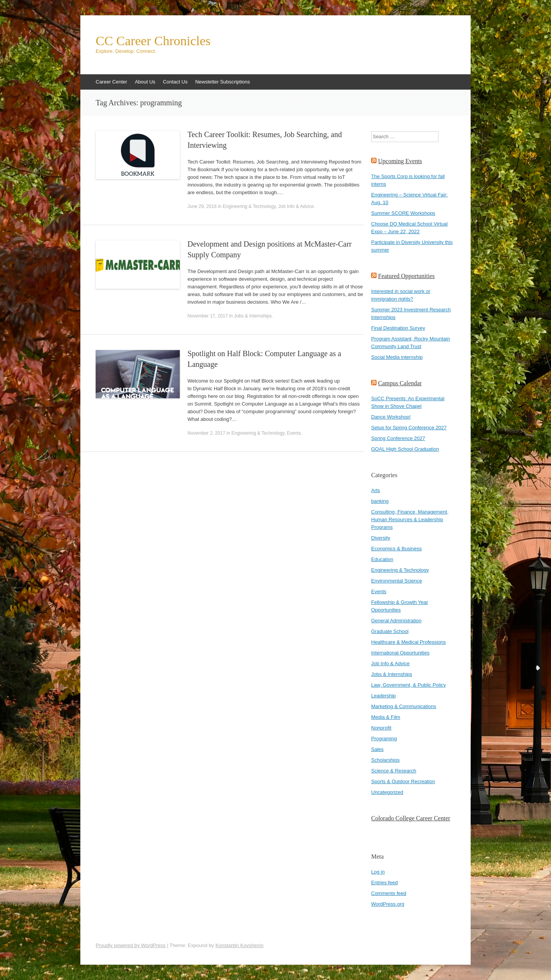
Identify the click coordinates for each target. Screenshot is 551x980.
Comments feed (389, 893)
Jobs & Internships (253, 316)
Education (382, 559)
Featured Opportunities (406, 276)
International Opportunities (400, 653)
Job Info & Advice (296, 206)
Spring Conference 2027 (398, 438)
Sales (377, 749)
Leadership (383, 696)
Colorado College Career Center (411, 818)
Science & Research (394, 771)
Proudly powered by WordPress (131, 945)
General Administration (396, 621)
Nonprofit (381, 728)
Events (294, 433)
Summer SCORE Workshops (403, 213)
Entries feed (384, 883)
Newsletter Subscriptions (223, 82)
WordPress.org (388, 904)
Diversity (381, 538)
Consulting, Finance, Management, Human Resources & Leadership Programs (410, 519)
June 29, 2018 (202, 206)
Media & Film (386, 717)
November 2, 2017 (206, 433)
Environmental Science (397, 581)
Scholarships (385, 760)
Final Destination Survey (398, 328)
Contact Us (175, 82)
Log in (378, 872)
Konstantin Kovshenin (240, 945)
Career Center (111, 82)
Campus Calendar (400, 383)
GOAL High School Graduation (405, 449)
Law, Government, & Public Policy (408, 685)
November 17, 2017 (208, 316)
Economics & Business (396, 549)
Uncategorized (387, 792)
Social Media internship (397, 357)
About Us (145, 82)
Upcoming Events (400, 161)
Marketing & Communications (404, 706)
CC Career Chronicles (153, 41)
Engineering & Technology (249, 206)
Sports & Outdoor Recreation (403, 781)
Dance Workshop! (391, 417)
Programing (384, 739)
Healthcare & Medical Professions (408, 642)
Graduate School (390, 631)
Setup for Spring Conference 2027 (409, 428)
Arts (376, 490)
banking (380, 501)
